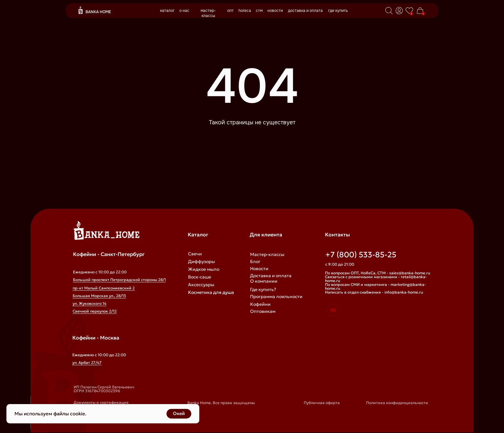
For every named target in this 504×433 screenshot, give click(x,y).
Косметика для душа (211, 292)
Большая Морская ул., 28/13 (99, 296)
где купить (338, 11)
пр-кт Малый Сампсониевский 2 (104, 288)
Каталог (198, 234)
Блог (255, 261)
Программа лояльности (276, 296)
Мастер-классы (267, 254)
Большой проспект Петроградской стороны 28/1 (119, 280)
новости (275, 11)
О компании (264, 281)
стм (259, 11)
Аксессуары (201, 285)
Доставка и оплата (271, 276)
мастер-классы (208, 13)
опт (230, 11)
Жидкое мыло (204, 269)
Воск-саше (200, 277)
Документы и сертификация (101, 402)
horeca (245, 11)
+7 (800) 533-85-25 (361, 255)
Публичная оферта (322, 403)
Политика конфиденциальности (397, 403)
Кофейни (260, 304)
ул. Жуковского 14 (90, 303)
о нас (184, 11)
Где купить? (263, 289)
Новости (259, 269)
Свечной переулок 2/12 (95, 311)
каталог (167, 11)
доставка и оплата (305, 11)
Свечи (195, 254)
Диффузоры (202, 261)
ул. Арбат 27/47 (87, 362)
